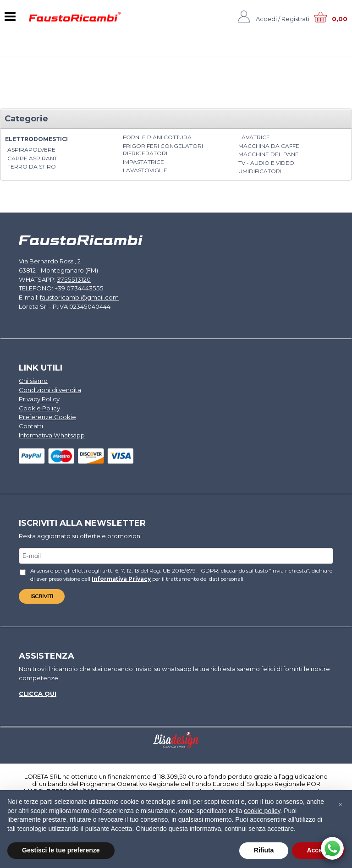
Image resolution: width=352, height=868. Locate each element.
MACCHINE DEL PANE (269, 154)
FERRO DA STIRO (32, 167)
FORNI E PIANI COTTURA (157, 137)
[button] (340, 805)
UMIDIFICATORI (260, 171)
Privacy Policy (39, 398)
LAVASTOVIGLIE (145, 170)
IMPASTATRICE (143, 162)
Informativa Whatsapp (52, 434)
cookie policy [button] (262, 811)
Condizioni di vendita (50, 389)
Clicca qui (38, 692)
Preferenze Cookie (47, 416)
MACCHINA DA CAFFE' (269, 146)
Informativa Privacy (121, 577)
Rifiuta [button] (264, 850)
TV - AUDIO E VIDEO (266, 163)
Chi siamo (33, 380)
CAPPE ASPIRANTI (33, 158)
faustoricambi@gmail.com (79, 297)
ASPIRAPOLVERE (31, 150)
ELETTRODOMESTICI (36, 139)
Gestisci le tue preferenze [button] (61, 850)
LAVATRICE (254, 137)
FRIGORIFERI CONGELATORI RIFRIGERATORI (163, 150)
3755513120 (72, 279)
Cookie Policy (39, 407)
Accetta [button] (318, 850)
